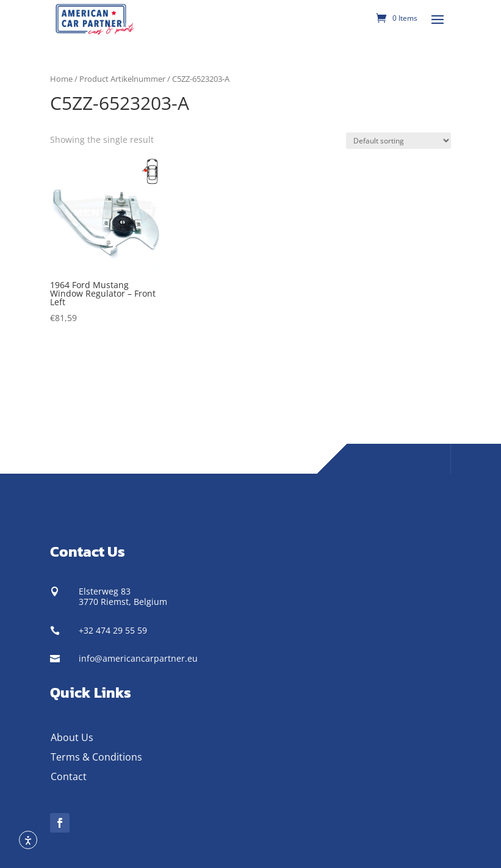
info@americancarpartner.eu (138, 658)
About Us (72, 737)
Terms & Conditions (96, 757)
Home (61, 79)
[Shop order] (398, 141)
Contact (69, 776)
